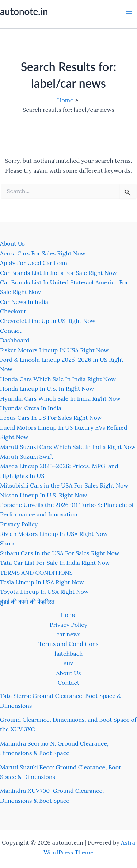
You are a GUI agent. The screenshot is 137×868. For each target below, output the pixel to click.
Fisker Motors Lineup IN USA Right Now (54, 350)
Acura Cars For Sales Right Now (43, 253)
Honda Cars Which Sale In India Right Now (58, 379)
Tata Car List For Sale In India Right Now (55, 563)
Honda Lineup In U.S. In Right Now (47, 389)
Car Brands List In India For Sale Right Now (58, 273)
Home (68, 615)
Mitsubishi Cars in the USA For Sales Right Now (64, 485)
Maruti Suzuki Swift (27, 456)
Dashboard (15, 340)
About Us (12, 243)
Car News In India (24, 302)
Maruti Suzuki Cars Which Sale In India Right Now (68, 447)
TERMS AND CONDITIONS (36, 573)
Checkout (13, 311)
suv (68, 663)
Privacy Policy (19, 524)
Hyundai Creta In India (31, 408)
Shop (7, 543)
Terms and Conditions (68, 644)
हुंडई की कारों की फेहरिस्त (27, 602)
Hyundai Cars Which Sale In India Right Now (60, 398)
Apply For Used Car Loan (34, 263)
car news (68, 634)
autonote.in (24, 11)
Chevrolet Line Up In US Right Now (48, 321)
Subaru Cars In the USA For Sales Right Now (60, 553)
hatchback (68, 654)
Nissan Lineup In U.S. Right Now (44, 495)
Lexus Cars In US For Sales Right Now (51, 418)
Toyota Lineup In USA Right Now (44, 592)
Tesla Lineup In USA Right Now (42, 582)
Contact (11, 331)
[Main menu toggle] (129, 12)
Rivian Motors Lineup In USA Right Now (54, 534)
